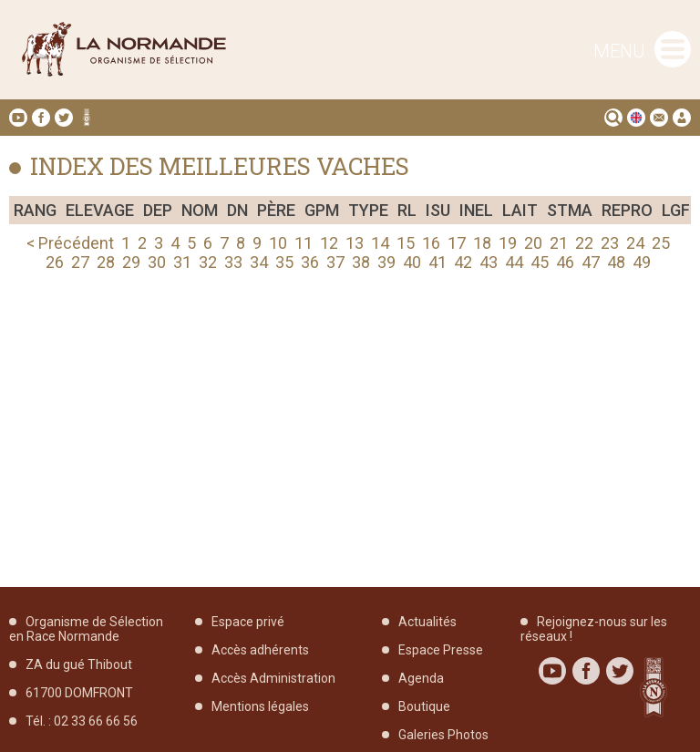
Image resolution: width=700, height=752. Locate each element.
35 (284, 262)
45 (540, 262)
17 (457, 243)
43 (489, 262)
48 (616, 262)
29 (131, 262)
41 (437, 262)
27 (80, 262)
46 (565, 262)
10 (278, 243)
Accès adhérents (260, 650)
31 (182, 262)
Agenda (421, 678)
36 (310, 262)
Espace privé (248, 622)
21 (559, 243)
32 (208, 262)
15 (406, 243)
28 (106, 262)
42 (463, 262)
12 (329, 243)
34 (259, 262)
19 (508, 243)
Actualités (427, 622)
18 (482, 243)
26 (55, 262)
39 (386, 262)
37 (335, 262)
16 (431, 243)
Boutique (424, 706)
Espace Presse (441, 650)
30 (157, 262)
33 (233, 262)
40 (412, 262)
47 (591, 262)
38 (361, 262)
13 (355, 243)
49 (642, 262)
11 (304, 243)
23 (610, 243)
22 (584, 243)
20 (533, 243)
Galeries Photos (443, 735)
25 (661, 243)
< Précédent (70, 243)
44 (514, 262)
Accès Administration (273, 678)
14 (380, 243)
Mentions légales (260, 706)
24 (635, 243)
